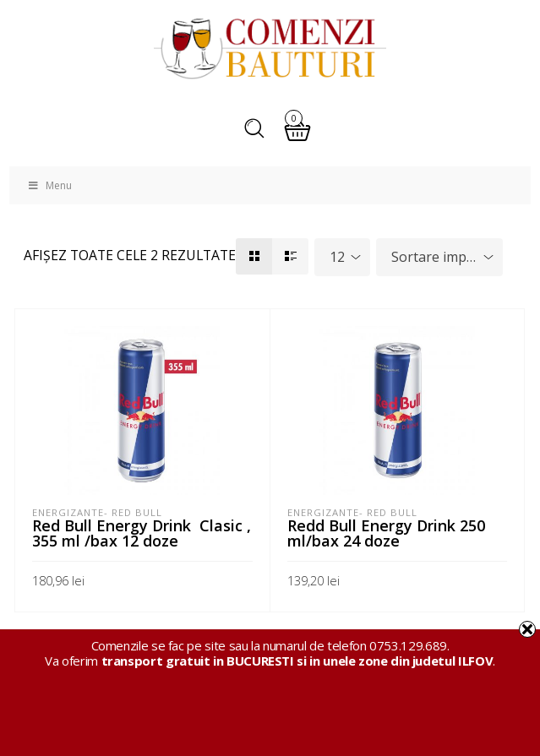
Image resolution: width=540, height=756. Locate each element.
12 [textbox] (337, 257)
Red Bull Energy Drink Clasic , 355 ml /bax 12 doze (142, 533)
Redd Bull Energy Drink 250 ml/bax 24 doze (386, 533)
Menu (49, 185)
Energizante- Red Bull (97, 512)
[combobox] (342, 257)
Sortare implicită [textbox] (443, 257)
